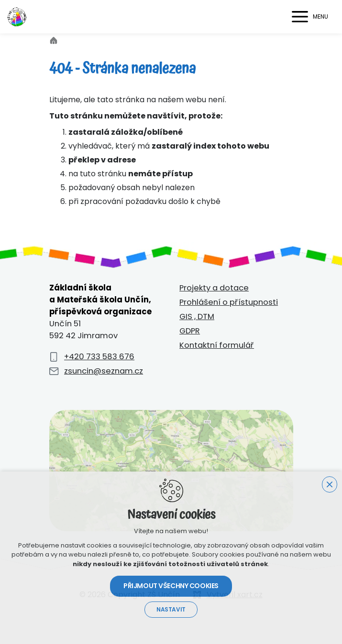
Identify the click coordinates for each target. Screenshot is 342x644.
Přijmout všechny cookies (171, 586)
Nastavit (171, 610)
